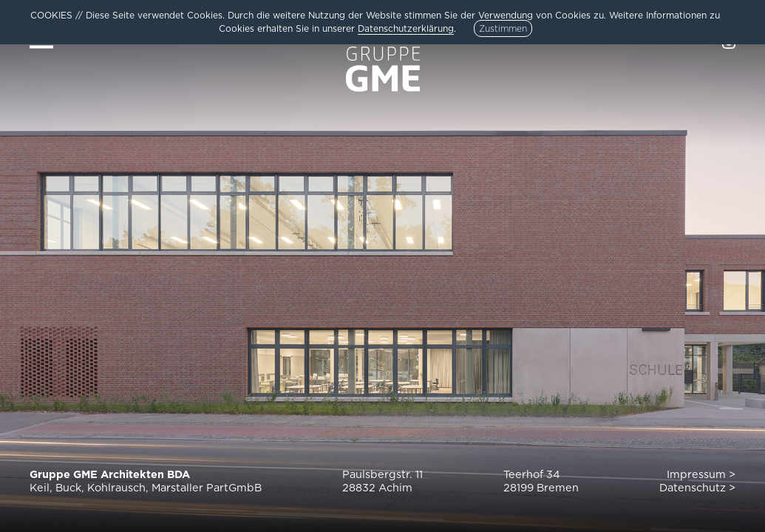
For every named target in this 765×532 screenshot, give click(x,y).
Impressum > (701, 474)
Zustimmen (503, 28)
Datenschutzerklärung (406, 28)
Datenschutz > (697, 487)
